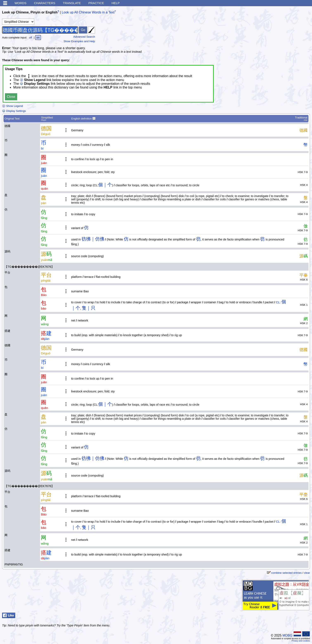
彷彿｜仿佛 (93, 239)
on (38, 38)
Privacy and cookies (301, 641)
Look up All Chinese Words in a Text (88, 12)
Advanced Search (84, 37)
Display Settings (14, 111)
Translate (72, 3)
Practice (96, 3)
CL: (278, 302)
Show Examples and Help (79, 41)
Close (11, 97)
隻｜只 (89, 308)
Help (116, 3)
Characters (44, 3)
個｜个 (105, 185)
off (30, 38)
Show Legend (12, 106)
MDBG (287, 635)
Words (20, 3)
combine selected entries (286, 573)
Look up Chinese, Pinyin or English (30, 12)
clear (307, 573)
